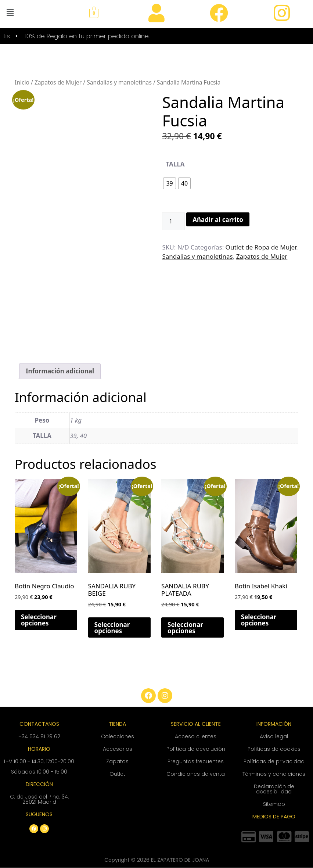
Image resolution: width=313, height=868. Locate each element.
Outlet (117, 774)
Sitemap (274, 804)
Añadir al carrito (218, 220)
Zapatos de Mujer (58, 83)
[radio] (169, 183)
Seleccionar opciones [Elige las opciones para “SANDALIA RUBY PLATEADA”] (185, 628)
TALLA (175, 164)
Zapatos (117, 761)
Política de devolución (196, 749)
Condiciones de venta (196, 774)
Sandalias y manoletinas (119, 83)
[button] (10, 12)
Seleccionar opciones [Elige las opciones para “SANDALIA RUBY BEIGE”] (112, 628)
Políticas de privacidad (274, 761)
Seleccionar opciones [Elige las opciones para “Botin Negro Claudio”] (39, 620)
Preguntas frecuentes (196, 761)
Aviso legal (274, 736)
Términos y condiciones (274, 774)
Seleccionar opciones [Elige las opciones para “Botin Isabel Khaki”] (259, 620)
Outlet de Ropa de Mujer (261, 247)
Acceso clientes (196, 736)
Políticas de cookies (274, 749)
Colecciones (118, 736)
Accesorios (118, 749)
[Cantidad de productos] (173, 221)
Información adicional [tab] (60, 371)
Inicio (22, 83)
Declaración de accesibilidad (274, 789)
